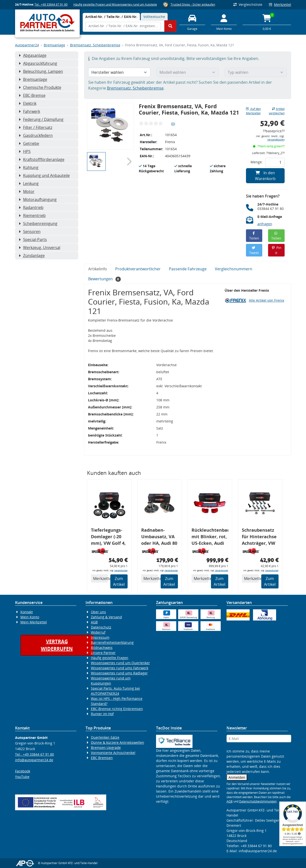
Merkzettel (280, 4)
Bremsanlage (54, 45)
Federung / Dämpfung (41, 119)
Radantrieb (31, 207)
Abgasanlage (33, 55)
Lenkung (29, 183)
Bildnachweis (102, 648)
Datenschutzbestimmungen (258, 801)
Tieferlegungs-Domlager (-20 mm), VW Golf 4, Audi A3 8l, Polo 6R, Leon (108, 537)
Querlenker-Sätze (105, 737)
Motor (27, 191)
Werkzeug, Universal (39, 248)
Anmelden (237, 777)
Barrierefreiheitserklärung (112, 642)
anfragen (265, 224)
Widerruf (98, 632)
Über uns (98, 612)
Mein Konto (30, 617)
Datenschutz (101, 627)
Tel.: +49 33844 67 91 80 (51, 4)
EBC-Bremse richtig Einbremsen (117, 709)
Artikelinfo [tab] (98, 269)
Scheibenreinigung (38, 223)
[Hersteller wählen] (119, 72)
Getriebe (29, 143)
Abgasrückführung (38, 63)
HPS (25, 151)
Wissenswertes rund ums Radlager (119, 673)
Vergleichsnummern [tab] (234, 269)
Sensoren (30, 231)
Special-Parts (33, 240)
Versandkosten (276, 140)
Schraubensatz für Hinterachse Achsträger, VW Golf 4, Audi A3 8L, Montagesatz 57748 (260, 537)
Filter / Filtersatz (35, 127)
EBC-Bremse (32, 95)
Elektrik (28, 103)
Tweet (254, 251)
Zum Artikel (119, 581)
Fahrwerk (29, 111)
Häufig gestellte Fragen (110, 658)
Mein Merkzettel (34, 622)
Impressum (100, 637)
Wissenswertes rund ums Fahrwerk (120, 668)
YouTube (22, 777)
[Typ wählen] (256, 72)
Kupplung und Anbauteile (44, 175)
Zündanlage (32, 256)
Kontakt (27, 612)
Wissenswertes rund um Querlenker (120, 663)
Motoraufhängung (38, 199)
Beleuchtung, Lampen (41, 71)
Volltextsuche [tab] (154, 17)
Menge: (257, 162)
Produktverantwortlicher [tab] (138, 269)
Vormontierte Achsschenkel (113, 753)
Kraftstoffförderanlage (42, 159)
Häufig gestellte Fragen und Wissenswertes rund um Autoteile (115, 4)
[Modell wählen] (188, 72)
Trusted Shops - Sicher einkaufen (193, 4)
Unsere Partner (103, 653)
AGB (94, 622)
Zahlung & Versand (106, 617)
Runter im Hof (102, 714)
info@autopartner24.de (34, 760)
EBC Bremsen (102, 758)
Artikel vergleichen (277, 111)
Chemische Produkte (40, 87)
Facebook (23, 771)
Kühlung (29, 167)
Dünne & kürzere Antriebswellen (118, 742)
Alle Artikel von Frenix (267, 300)
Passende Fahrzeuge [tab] (188, 269)
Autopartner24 (27, 45)
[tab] (111, 17)
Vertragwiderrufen (57, 645)
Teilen (254, 236)
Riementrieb (32, 215)
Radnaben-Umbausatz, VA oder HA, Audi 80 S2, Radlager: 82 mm (159, 537)
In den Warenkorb (265, 176)
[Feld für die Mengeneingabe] (275, 162)
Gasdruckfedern (36, 135)
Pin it (276, 250)
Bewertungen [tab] (105, 279)
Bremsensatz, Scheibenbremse (95, 45)
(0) (173, 124)
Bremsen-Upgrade (106, 748)
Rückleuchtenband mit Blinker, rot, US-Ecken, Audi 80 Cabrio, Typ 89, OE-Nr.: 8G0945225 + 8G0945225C (210, 537)
